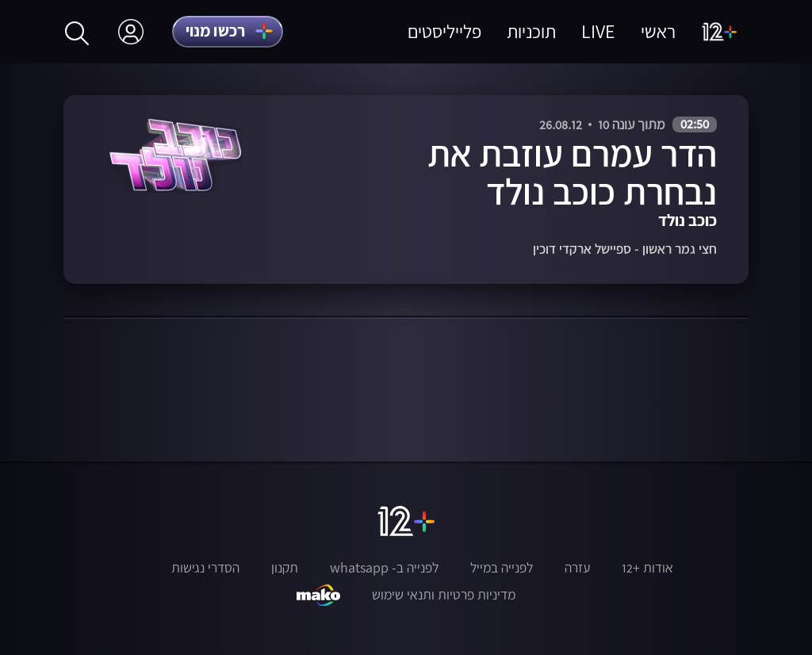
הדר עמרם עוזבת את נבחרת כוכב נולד (572, 172)
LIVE (598, 31)
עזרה (577, 568)
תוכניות (531, 31)
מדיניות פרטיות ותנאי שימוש (444, 595)
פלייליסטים (444, 31)
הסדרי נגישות (205, 568)
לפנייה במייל (502, 568)
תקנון (285, 568)
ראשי (658, 31)
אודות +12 (647, 568)
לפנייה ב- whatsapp (384, 568)
